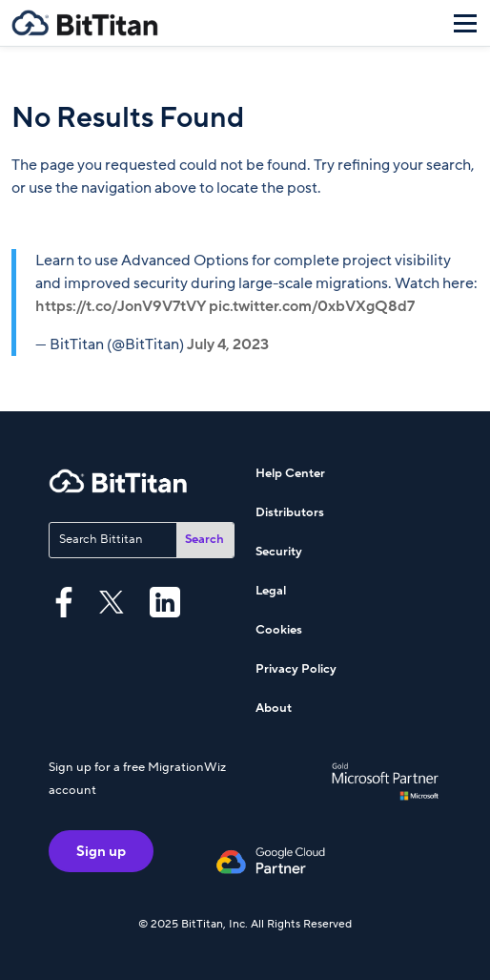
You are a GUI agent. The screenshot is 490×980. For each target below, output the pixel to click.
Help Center (290, 473)
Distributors (290, 512)
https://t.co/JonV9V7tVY (121, 306)
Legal (271, 591)
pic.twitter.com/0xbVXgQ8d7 (312, 306)
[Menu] (465, 23)
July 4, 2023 (228, 344)
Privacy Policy (296, 669)
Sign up (101, 851)
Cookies (279, 630)
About (274, 708)
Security (279, 552)
